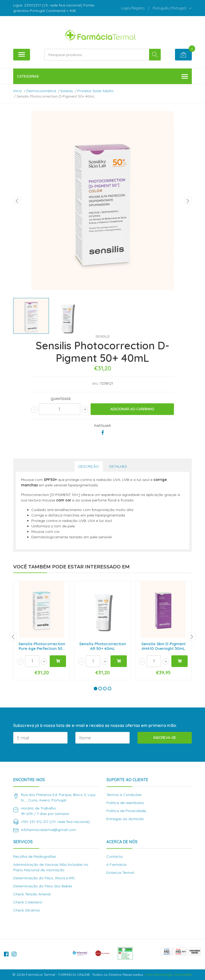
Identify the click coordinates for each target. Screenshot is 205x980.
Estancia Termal (120, 873)
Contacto (115, 856)
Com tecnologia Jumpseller (169, 975)
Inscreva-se (165, 738)
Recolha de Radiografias (35, 856)
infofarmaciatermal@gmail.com (48, 830)
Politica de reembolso (125, 803)
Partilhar (102, 426)
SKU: (96, 383)
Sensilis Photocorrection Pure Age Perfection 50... (42, 646)
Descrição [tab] (89, 466)
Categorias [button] (102, 77)
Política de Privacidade (126, 811)
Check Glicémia (26, 910)
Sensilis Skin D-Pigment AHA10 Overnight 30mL (163, 646)
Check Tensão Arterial (32, 894)
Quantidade (61, 399)
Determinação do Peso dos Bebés (43, 886)
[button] (172, 8)
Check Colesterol (28, 902)
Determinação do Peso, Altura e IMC (44, 878)
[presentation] (17, 201)
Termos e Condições (124, 795)
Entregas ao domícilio (125, 819)
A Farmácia (116, 865)
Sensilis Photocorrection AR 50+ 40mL (103, 646)
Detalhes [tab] (118, 466)
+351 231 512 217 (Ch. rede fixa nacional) (55, 822)
